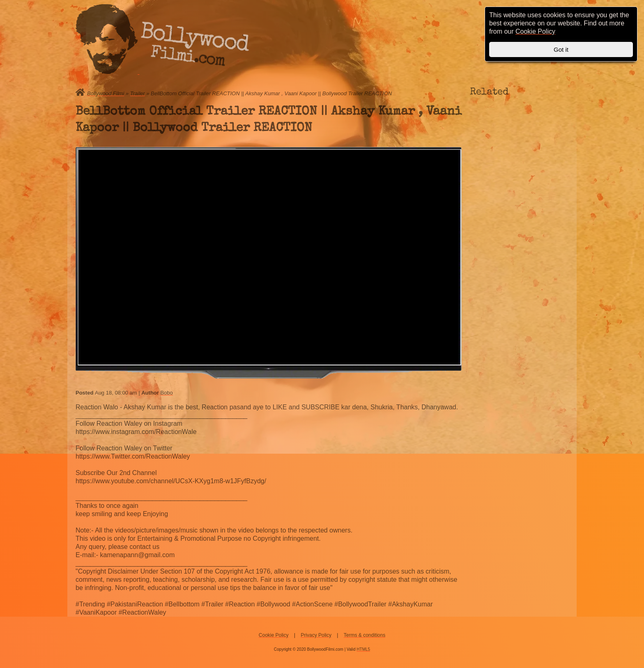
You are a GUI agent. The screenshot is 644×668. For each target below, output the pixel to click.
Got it (561, 49)
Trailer (138, 93)
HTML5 (363, 649)
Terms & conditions (365, 635)
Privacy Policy (316, 635)
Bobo (166, 393)
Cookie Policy (274, 635)
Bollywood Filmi (106, 93)
